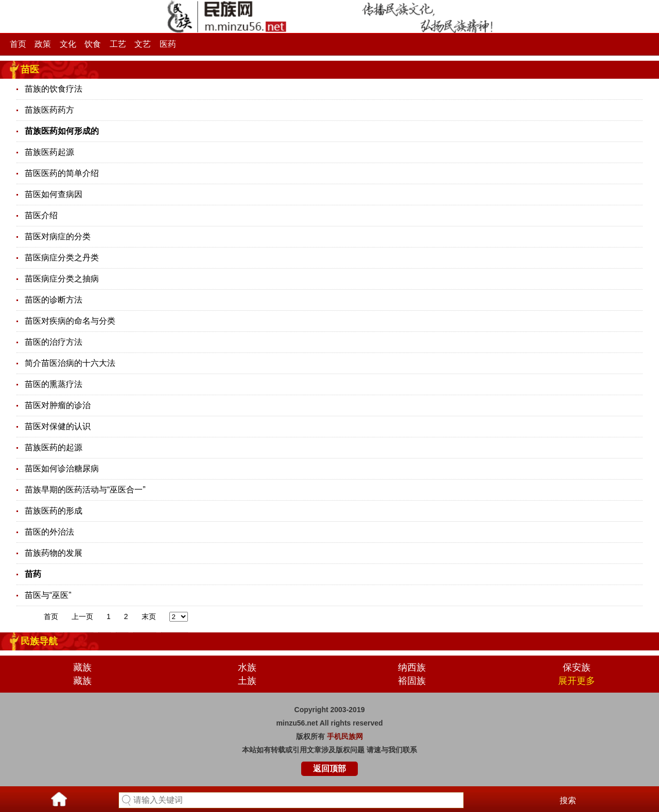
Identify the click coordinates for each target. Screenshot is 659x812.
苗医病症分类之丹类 (62, 258)
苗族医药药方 (49, 110)
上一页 (82, 616)
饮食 (93, 44)
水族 (247, 667)
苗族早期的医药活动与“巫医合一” (85, 490)
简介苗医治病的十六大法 (70, 363)
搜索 (568, 800)
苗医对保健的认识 (58, 426)
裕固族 (412, 681)
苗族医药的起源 (54, 447)
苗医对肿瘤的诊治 (58, 405)
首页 (18, 44)
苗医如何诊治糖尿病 (62, 469)
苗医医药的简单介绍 (62, 173)
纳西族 (412, 667)
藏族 (82, 667)
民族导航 (39, 641)
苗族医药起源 (49, 152)
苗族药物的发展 (54, 553)
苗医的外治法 (49, 532)
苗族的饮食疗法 (54, 89)
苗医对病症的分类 (58, 236)
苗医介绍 (41, 215)
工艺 (118, 44)
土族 (247, 681)
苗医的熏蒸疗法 (54, 384)
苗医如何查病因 (54, 194)
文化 (68, 44)
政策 (43, 44)
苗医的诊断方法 (54, 300)
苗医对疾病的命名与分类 (70, 321)
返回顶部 (329, 769)
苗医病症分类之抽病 (62, 279)
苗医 (30, 69)
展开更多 (577, 681)
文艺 (143, 44)
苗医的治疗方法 (54, 342)
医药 (168, 44)
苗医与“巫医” (48, 595)
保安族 (577, 667)
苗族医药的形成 (54, 511)
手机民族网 (345, 736)
